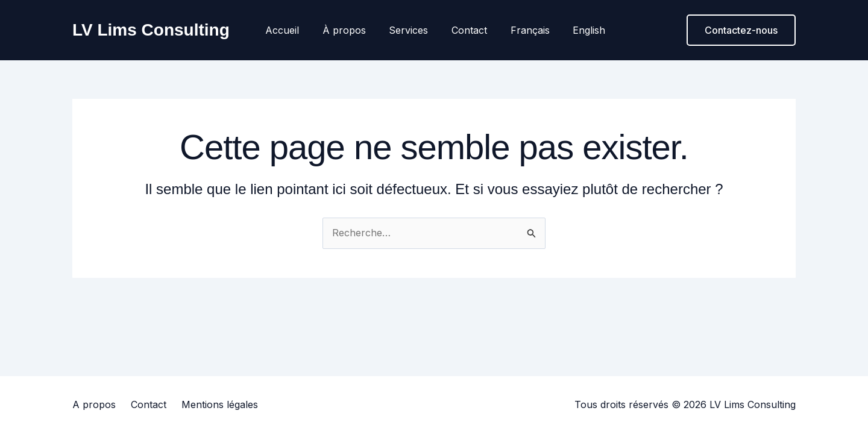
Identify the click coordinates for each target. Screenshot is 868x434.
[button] (741, 30)
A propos (94, 404)
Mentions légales (220, 404)
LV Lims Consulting (151, 30)
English (578, 30)
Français (523, 30)
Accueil (291, 30)
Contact (466, 30)
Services (410, 30)
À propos (349, 30)
